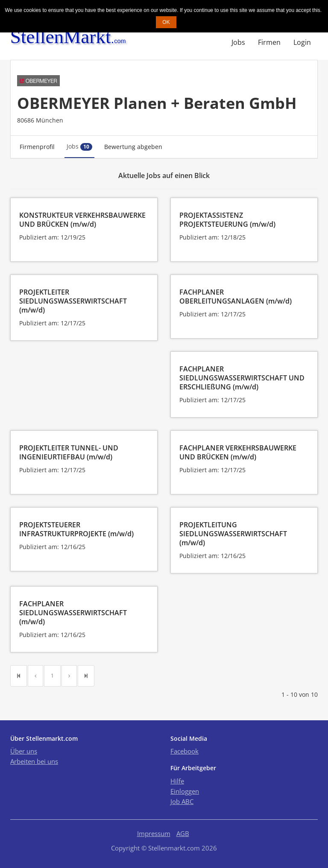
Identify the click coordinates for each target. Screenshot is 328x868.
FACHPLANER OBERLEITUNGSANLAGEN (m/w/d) (236, 297)
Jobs (238, 42)
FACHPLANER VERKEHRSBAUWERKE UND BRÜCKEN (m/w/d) (238, 452)
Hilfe (177, 781)
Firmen (269, 42)
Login (302, 42)
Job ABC (182, 801)
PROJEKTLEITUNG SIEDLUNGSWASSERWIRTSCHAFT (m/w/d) (233, 534)
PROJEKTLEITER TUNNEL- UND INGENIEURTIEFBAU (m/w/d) (69, 452)
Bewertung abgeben (133, 147)
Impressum (154, 833)
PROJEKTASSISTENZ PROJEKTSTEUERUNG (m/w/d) (227, 220)
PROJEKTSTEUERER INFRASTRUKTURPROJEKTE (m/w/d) (76, 529)
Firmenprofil (37, 147)
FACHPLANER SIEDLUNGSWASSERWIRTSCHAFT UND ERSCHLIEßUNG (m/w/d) (242, 378)
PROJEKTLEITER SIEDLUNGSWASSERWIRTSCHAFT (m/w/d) (73, 301)
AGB (183, 833)
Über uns (24, 751)
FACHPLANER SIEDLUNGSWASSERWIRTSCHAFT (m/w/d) (73, 613)
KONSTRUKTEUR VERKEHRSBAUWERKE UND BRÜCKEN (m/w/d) (82, 220)
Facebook (184, 751)
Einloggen (185, 791)
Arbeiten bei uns (34, 761)
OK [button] (166, 22)
